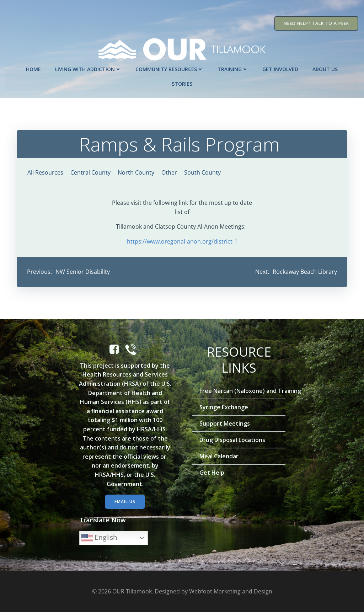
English (100, 538)
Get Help (212, 473)
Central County (90, 172)
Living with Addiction (89, 69)
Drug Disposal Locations (233, 440)
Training (233, 69)
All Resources (45, 172)
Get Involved (281, 69)
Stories (182, 83)
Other (169, 172)
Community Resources (170, 69)
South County (202, 172)
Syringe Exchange (224, 407)
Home (34, 69)
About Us (325, 69)
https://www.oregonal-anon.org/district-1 (182, 241)
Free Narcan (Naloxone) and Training (239, 391)
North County (136, 172)
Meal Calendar (219, 457)
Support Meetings (225, 424)
